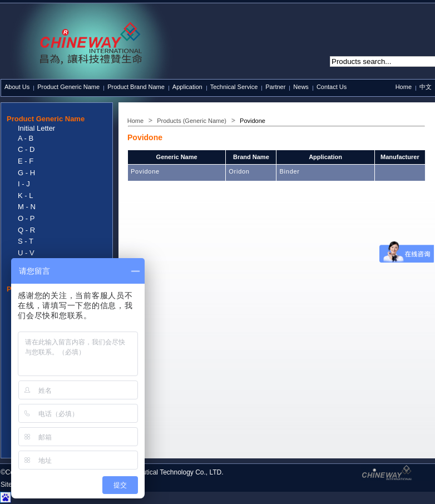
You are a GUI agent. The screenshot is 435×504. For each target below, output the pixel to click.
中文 (426, 87)
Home (404, 87)
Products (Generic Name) (192, 121)
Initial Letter (36, 128)
